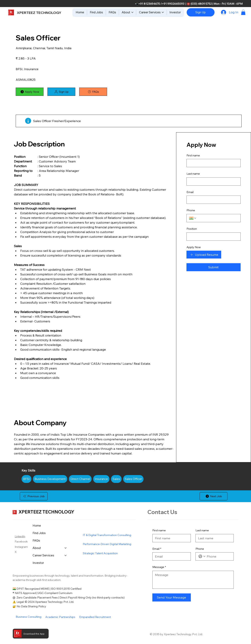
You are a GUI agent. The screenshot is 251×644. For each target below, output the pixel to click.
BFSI (26, 479)
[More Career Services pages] (163, 12)
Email (157, 549)
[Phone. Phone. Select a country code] (202, 556)
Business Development (50, 479)
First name (159, 530)
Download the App (34, 634)
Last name (202, 530)
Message (159, 567)
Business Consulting (29, 617)
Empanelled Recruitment (95, 617)
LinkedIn (20, 536)
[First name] (170, 538)
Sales (116, 479)
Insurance (101, 479)
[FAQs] (93, 92)
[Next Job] (214, 496)
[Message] (193, 580)
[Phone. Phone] (219, 556)
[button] (243, 12)
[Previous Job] (34, 496)
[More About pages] (132, 12)
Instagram (21, 547)
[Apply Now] (30, 92)
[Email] (170, 556)
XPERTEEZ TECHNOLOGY (39, 13)
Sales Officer (133, 479)
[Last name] (214, 538)
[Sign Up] (201, 12)
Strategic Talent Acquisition (100, 553)
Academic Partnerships (60, 617)
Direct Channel (80, 479)
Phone (200, 549)
